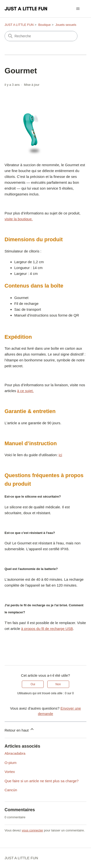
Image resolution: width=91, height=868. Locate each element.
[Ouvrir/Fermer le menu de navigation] (78, 9)
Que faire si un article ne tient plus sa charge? (42, 781)
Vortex (10, 772)
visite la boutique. (19, 219)
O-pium (11, 763)
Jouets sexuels (66, 25)
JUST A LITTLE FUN (19, 25)
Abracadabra (15, 753)
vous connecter (33, 830)
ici (60, 455)
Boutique (45, 25)
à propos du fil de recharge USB (47, 629)
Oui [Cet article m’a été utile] (33, 684)
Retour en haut (20, 729)
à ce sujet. (25, 391)
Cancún (11, 790)
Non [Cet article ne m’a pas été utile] (58, 684)
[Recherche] (41, 36)
